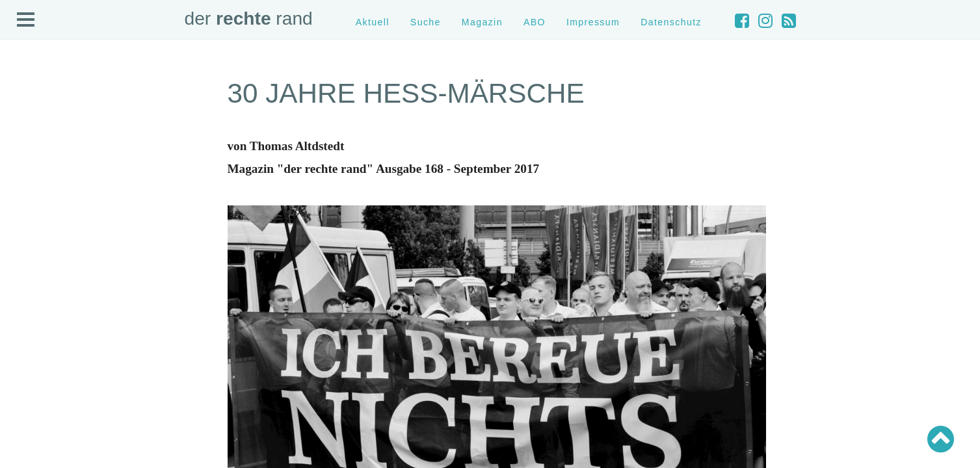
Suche (426, 22)
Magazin (482, 22)
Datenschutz (671, 22)
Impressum (593, 22)
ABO (535, 22)
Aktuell (373, 22)
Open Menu (26, 20)
